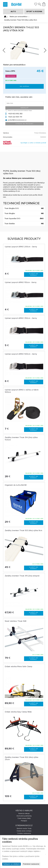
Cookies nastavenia (24, 833)
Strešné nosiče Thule (24, 828)
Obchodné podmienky (24, 816)
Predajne (24, 821)
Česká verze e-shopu (24, 831)
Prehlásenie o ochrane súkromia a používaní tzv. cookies (24, 854)
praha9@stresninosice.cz (17, 120)
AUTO (13, 12)
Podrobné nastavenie (31, 864)
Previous (6, 50)
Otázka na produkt (25, 124)
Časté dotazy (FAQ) (24, 818)
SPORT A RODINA (34, 12)
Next (44, 51)
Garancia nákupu (24, 813)
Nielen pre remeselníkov (19, 17)
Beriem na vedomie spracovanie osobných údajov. (20, 111)
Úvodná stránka (5, 17)
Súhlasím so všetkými (11, 864)
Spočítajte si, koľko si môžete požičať (33, 143)
